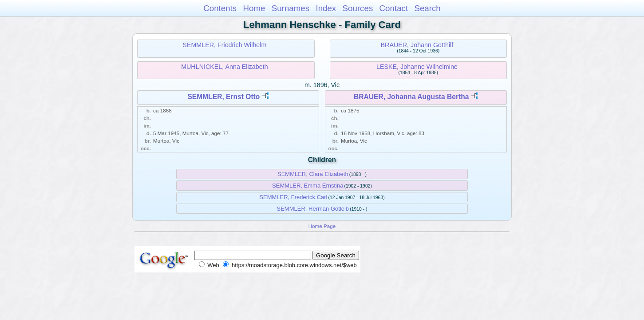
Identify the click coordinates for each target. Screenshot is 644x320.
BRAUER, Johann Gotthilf (417, 45)
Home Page (322, 226)
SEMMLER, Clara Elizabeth (313, 174)
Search (427, 8)
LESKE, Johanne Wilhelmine (417, 67)
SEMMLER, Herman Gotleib (313, 209)
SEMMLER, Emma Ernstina (308, 186)
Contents (220, 8)
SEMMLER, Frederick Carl (293, 197)
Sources (358, 8)
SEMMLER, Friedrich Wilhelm (224, 45)
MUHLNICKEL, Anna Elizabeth (225, 67)
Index (326, 8)
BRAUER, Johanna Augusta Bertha (411, 97)
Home (254, 8)
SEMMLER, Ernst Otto (223, 97)
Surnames (290, 8)
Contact (394, 8)
